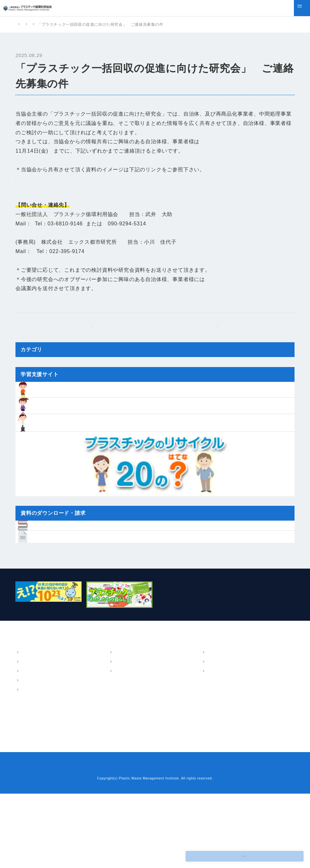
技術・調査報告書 (223, 737)
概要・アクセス (35, 727)
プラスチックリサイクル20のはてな (145, 803)
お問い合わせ (131, 842)
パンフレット (219, 727)
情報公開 (29, 765)
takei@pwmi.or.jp (53, 233)
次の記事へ (254, 335)
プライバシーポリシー (171, 842)
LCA (118, 737)
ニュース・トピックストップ (159, 335)
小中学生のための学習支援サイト (142, 792)
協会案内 (24, 718)
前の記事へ (56, 335)
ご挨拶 (26, 737)
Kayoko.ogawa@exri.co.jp (64, 261)
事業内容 (117, 718)
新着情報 (128, 24)
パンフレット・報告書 (224, 718)
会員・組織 (31, 755)
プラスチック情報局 (35, 792)
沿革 (24, 746)
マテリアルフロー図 (132, 727)
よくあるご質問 (31, 803)
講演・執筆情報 (221, 746)
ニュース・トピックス (92, 24)
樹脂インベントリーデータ (135, 781)
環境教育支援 (126, 746)
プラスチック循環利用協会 (40, 24)
